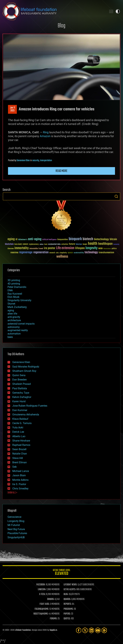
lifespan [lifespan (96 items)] (80, 248)
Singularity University (19, 300)
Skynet (11, 304)
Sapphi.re (53, 630)
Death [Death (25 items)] (46, 244)
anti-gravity (14, 317)
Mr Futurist (14, 525)
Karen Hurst (19, 401)
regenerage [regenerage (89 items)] (26, 252)
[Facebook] (79, 630)
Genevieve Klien (23, 161)
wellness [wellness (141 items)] (62, 257)
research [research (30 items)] (52, 253)
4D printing (14, 284)
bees (10, 337)
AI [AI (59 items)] (16, 240)
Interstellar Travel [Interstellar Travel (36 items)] (36, 249)
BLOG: (66, 594)
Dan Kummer (20, 410)
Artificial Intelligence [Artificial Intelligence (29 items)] (49, 240)
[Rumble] (104, 630)
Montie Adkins (20, 480)
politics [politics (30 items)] (114, 249)
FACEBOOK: (41, 585)
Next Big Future (16, 529)
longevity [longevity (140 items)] (92, 248)
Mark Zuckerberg (17, 307)
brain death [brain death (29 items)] (18, 244)
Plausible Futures (17, 533)
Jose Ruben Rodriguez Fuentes (30, 406)
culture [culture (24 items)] (41, 244)
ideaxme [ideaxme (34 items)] (11, 249)
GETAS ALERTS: (70, 590)
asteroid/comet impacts (21, 324)
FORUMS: (53, 619)
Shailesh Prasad (22, 384)
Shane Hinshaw (21, 441)
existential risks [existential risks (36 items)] (54, 244)
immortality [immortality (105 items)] (22, 248)
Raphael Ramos (21, 445)
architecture (14, 320)
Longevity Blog (16, 521)
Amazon (45, 136)
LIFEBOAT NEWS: (70, 585)
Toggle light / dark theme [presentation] (118, 11)
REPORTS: (68, 604)
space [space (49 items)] (70, 253)
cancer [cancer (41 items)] (25, 244)
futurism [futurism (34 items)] (79, 244)
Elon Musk (13, 297)
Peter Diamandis (17, 287)
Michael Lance (21, 471)
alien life (12, 314)
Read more (61, 171)
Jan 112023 (12, 109)
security (36, 161)
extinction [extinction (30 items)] (65, 244)
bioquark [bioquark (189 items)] (75, 239)
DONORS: (51, 599)
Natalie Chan (20, 454)
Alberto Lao (19, 436)
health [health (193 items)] (93, 244)
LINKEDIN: (42, 590)
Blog (61, 26)
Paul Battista (20, 388)
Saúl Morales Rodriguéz (26, 367)
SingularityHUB (16, 537)
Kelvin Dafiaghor (22, 397)
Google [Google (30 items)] (85, 244)
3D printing (14, 280)
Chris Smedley (20, 489)
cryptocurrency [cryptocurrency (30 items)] (34, 244)
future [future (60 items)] (72, 244)
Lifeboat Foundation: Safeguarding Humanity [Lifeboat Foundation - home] (53, 11)
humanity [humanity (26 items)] (116, 244)
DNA (10, 290)
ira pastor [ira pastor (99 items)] (50, 248)
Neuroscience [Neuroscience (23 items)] (107, 249)
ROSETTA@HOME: (41, 614)
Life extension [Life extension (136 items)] (65, 248)
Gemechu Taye (21, 393)
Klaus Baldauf (20, 419)
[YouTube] (98, 630)
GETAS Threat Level (61, 573)
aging (11, 310)
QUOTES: (67, 619)
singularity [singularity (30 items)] (63, 253)
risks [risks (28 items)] (57, 253)
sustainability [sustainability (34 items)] (79, 253)
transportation (46, 161)
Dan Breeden (20, 380)
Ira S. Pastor (19, 484)
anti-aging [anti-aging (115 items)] (35, 239)
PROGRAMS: (68, 609)
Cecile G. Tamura (22, 423)
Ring (46, 132)
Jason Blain (19, 475)
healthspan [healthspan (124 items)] (105, 244)
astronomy (14, 327)
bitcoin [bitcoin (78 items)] (113, 239)
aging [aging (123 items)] (11, 239)
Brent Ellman (20, 462)
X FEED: (42, 594)
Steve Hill (18, 458)
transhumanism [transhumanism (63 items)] (106, 253)
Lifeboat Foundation (23, 630)
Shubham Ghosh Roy (24, 371)
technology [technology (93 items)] (91, 253)
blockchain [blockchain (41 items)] (9, 244)
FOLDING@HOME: (42, 609)
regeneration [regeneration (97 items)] (41, 252)
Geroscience (14, 517)
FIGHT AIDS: (45, 604)
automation (14, 334)
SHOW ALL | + (12, 493)
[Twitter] (85, 630)
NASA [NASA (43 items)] (100, 249)
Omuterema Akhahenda (26, 415)
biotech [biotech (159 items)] (88, 239)
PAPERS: (67, 614)
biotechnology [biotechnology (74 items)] (101, 239)
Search (116, 196)
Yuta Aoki (18, 427)
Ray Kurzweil (15, 294)
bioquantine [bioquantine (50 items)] (63, 239)
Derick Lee (18, 432)
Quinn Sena (19, 375)
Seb (14, 467)
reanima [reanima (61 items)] (14, 253)
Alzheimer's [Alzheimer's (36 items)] (23, 240)
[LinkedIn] (91, 630)
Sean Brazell (19, 449)
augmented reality (18, 330)
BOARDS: (67, 599)
